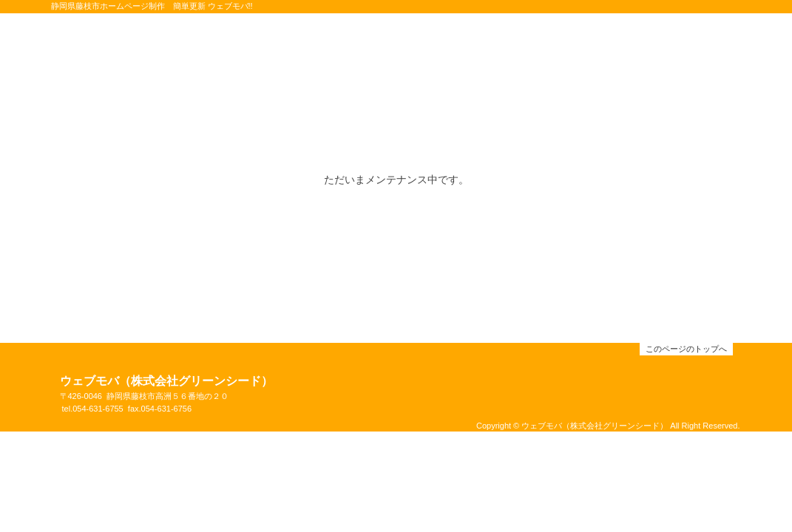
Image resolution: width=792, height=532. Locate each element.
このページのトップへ (686, 349)
